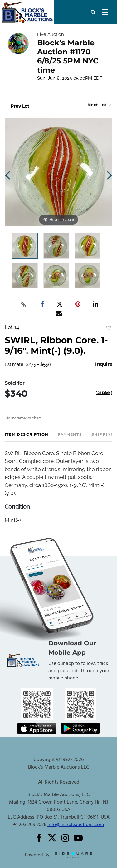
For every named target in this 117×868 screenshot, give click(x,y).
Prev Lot (18, 106)
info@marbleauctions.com (76, 825)
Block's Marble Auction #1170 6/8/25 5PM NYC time (68, 56)
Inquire (104, 364)
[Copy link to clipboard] (23, 304)
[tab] (27, 437)
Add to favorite (109, 328)
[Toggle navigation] (105, 12)
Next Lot (99, 105)
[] (104, 393)
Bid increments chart (23, 418)
